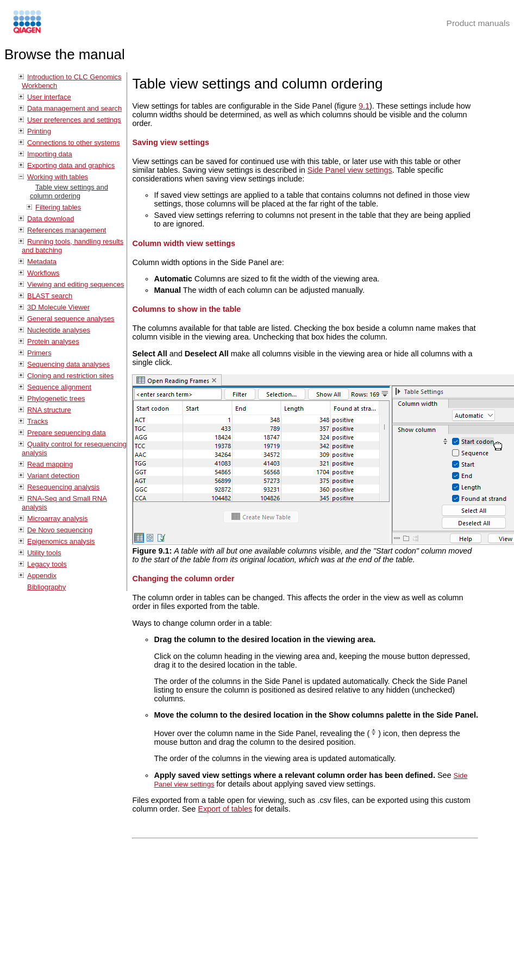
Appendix (42, 576)
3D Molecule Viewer (58, 307)
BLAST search (50, 296)
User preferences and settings (74, 120)
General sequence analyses (71, 319)
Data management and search (74, 108)
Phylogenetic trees (56, 398)
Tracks (37, 421)
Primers (39, 353)
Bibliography (46, 587)
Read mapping (50, 464)
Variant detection (53, 476)
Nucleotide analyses (59, 330)
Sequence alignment (59, 387)
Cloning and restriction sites (70, 376)
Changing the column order (183, 579)
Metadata (42, 262)
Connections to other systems (74, 143)
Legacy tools (47, 564)
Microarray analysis (58, 519)
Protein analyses (53, 341)
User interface (49, 97)
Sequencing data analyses (68, 364)
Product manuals (478, 23)
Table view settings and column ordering (69, 191)
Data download (51, 219)
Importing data (50, 154)
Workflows (43, 273)
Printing (39, 131)
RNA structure (49, 410)
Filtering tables (58, 207)
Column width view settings (184, 243)
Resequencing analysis (63, 487)
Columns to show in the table (186, 309)
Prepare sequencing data (67, 433)
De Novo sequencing (60, 530)
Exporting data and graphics (71, 165)
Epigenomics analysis (61, 541)
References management (67, 230)
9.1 (364, 106)
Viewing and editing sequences (76, 284)
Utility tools (44, 553)
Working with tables (58, 177)
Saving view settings (171, 142)
